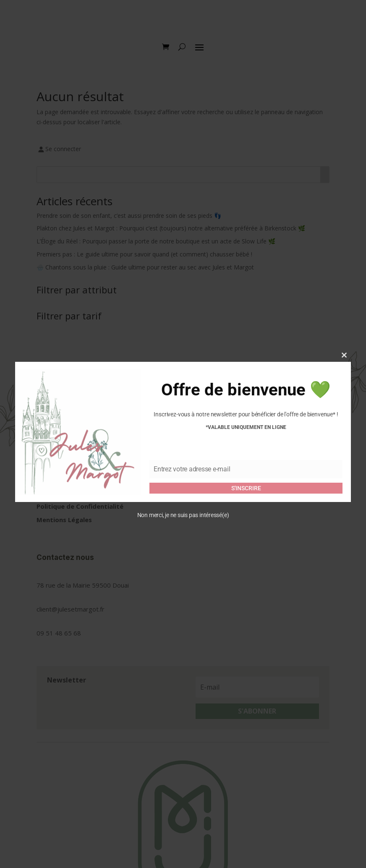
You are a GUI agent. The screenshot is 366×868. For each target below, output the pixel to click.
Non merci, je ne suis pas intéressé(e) (183, 515)
